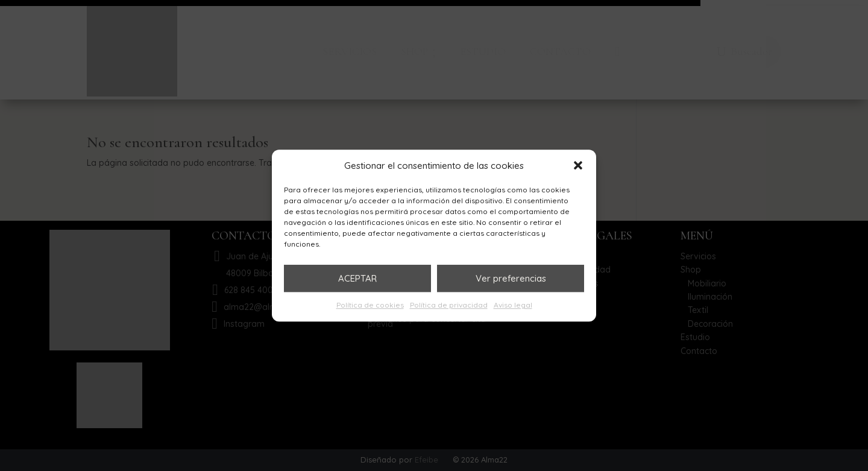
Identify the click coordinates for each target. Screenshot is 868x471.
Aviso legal (513, 305)
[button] (578, 166)
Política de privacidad (449, 305)
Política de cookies (370, 305)
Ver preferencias (511, 278)
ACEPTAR (357, 278)
